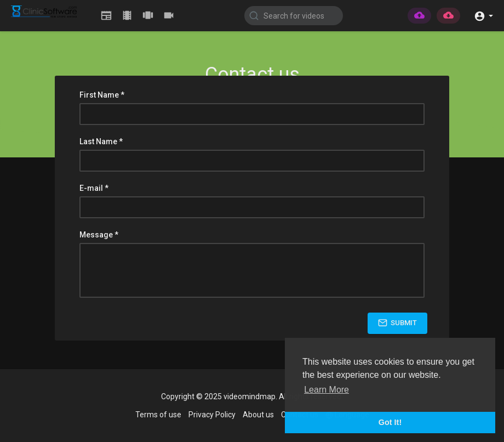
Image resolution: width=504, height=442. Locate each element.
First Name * (102, 95)
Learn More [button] (327, 390)
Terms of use (158, 415)
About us (258, 415)
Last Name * (101, 141)
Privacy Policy (212, 415)
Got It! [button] (390, 422)
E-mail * (94, 188)
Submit (397, 323)
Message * (99, 235)
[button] (483, 15)
